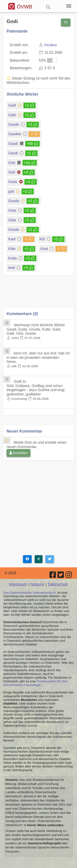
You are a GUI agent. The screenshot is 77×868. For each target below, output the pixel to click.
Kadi (12, 239)
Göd (12, 163)
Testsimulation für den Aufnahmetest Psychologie (35, 683)
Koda (13, 258)
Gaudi (13, 144)
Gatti (12, 115)
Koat (44, 249)
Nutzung (37, 584)
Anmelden (18, 453)
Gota (13, 210)
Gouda (14, 230)
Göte (13, 220)
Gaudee (15, 134)
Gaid (12, 105)
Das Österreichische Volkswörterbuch (30, 593)
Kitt (43, 239)
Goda (13, 182)
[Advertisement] (38, 294)
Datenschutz (58, 584)
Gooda (14, 201)
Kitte (12, 249)
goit (11, 191)
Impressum (18, 584)
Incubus (51, 45)
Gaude (14, 124)
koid (12, 268)
